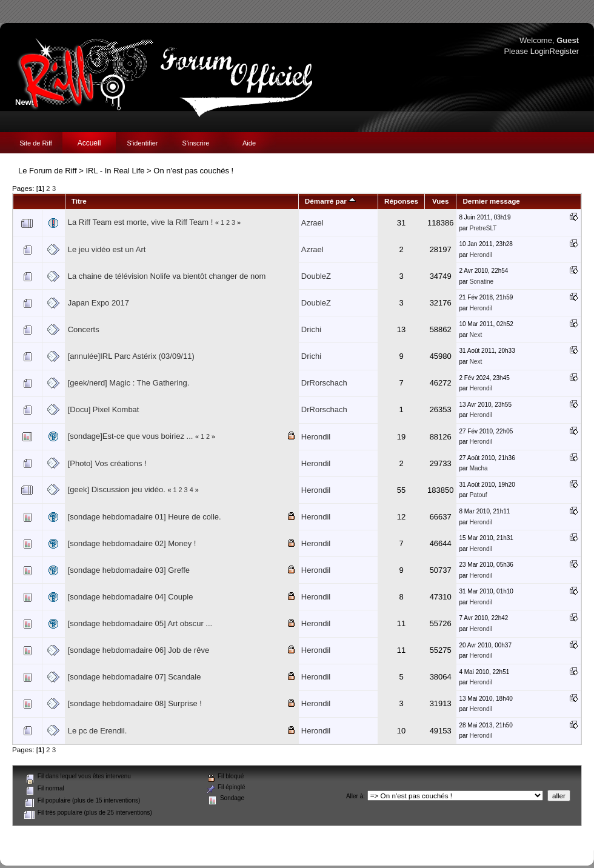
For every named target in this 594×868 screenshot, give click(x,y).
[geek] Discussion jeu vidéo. (117, 489)
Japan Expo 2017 (98, 303)
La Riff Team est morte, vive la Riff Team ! (141, 222)
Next (476, 335)
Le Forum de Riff (48, 171)
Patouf (479, 495)
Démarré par (330, 201)
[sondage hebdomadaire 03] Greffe (129, 570)
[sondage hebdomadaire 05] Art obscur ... (140, 623)
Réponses (401, 201)
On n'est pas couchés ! (193, 171)
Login (540, 51)
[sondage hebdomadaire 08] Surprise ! (135, 703)
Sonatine (482, 282)
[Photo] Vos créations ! (107, 463)
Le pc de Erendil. (98, 731)
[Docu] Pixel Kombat (104, 409)
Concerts (84, 329)
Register (564, 51)
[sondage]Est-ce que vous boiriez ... (131, 436)
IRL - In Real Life (115, 171)
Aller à (355, 796)
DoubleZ (316, 276)
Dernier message (491, 201)
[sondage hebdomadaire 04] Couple (131, 597)
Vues (441, 201)
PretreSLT (483, 228)
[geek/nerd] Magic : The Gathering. (129, 383)
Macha (479, 468)
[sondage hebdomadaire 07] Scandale (135, 677)
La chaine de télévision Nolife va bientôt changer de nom (167, 276)
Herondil (481, 255)
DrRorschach (324, 383)
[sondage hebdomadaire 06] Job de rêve (138, 650)
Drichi (311, 329)
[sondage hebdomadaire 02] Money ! (132, 543)
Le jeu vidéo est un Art (107, 249)
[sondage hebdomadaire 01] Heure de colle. (145, 517)
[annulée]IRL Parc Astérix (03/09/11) (131, 356)
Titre (79, 201)
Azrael (312, 223)
